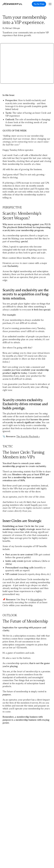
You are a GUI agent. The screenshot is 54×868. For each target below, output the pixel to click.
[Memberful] (12, 4)
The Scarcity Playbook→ (28, 436)
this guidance (37, 600)
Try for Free (39, 4)
